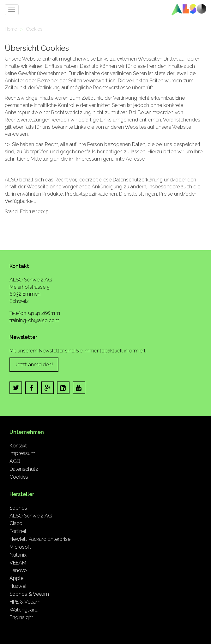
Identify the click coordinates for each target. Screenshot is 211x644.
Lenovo (18, 570)
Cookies (34, 29)
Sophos (18, 508)
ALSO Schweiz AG (31, 516)
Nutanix (18, 555)
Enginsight (21, 617)
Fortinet (18, 531)
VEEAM (18, 563)
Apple (16, 578)
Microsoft (20, 547)
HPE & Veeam (25, 602)
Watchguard (24, 610)
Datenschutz (24, 469)
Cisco (16, 523)
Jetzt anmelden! (34, 365)
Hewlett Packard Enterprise (40, 539)
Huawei (18, 586)
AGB (15, 461)
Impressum (22, 453)
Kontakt (18, 446)
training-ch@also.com (34, 320)
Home (11, 29)
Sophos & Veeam (29, 594)
